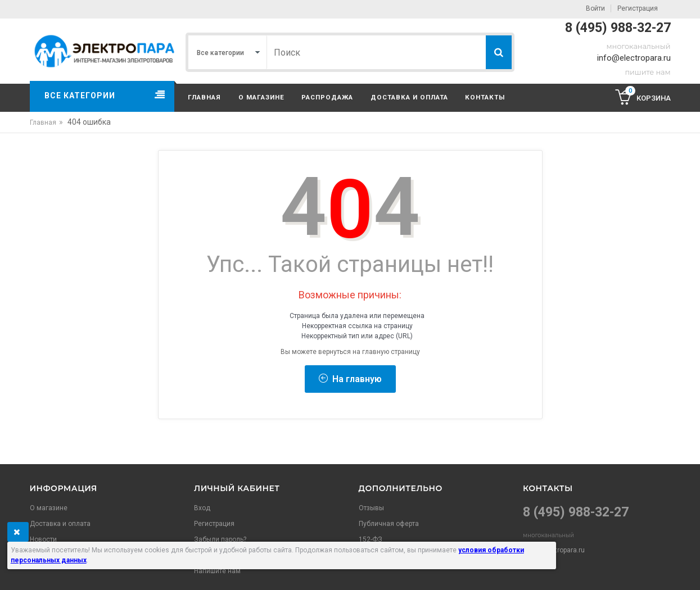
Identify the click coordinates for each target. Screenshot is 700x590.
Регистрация (638, 8)
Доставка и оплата (409, 97)
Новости (43, 539)
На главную (350, 379)
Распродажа (327, 97)
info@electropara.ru (634, 58)
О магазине (261, 97)
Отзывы (371, 508)
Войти (595, 8)
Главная (204, 97)
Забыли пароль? (220, 539)
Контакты (485, 97)
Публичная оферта (389, 524)
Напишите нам (217, 571)
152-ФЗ (371, 539)
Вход (202, 508)
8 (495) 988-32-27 (618, 28)
